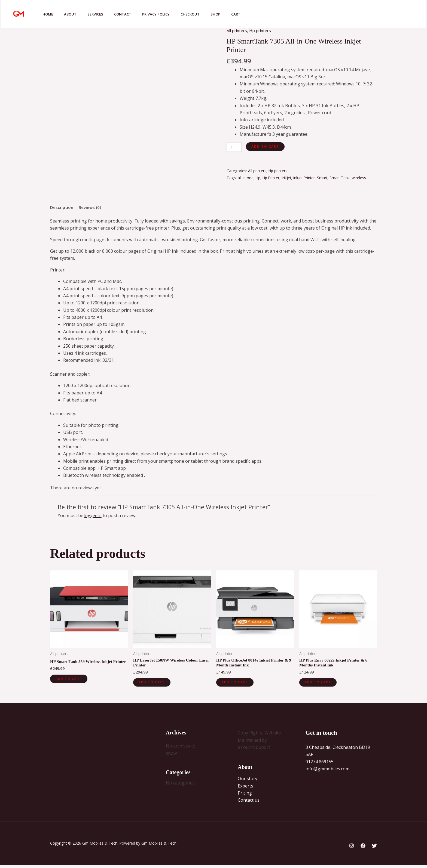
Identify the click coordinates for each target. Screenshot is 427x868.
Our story (248, 781)
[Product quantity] (234, 147)
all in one (246, 178)
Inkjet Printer (309, 178)
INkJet (289, 178)
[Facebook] (370, 15)
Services (101, 14)
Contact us (249, 803)
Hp (258, 178)
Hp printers (263, 30)
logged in (94, 517)
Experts (245, 789)
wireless (366, 178)
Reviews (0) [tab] (92, 208)
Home (49, 14)
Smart (328, 178)
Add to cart (266, 146)
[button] (405, 14)
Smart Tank (346, 178)
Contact (130, 14)
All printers (238, 30)
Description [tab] (62, 208)
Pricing (245, 796)
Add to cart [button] (69, 685)
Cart (252, 14)
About (74, 14)
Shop (230, 14)
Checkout (202, 14)
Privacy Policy (166, 14)
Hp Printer (273, 178)
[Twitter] (382, 15)
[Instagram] (358, 15)
